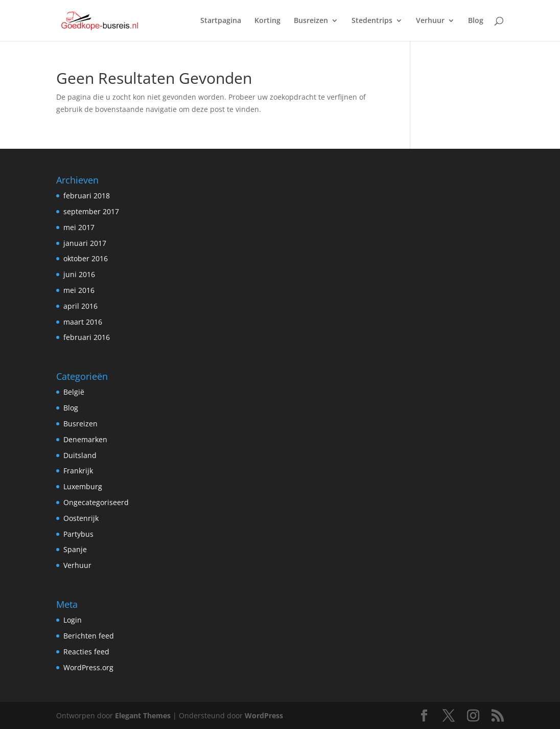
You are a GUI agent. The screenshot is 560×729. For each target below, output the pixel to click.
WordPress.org (88, 667)
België (74, 392)
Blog (476, 21)
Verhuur (430, 21)
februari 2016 (87, 337)
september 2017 (91, 211)
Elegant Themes (143, 715)
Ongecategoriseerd (96, 502)
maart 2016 (83, 322)
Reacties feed (86, 652)
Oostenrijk (81, 518)
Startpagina (221, 21)
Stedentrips (372, 21)
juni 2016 (79, 274)
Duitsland (80, 455)
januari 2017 (85, 243)
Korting (267, 21)
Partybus (78, 534)
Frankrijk (78, 471)
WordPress (264, 715)
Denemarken (85, 439)
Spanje (75, 549)
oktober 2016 (86, 258)
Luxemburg (83, 486)
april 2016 (80, 306)
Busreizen (311, 21)
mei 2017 (79, 227)
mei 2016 (79, 290)
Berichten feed (89, 636)
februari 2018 (87, 196)
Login (73, 620)
